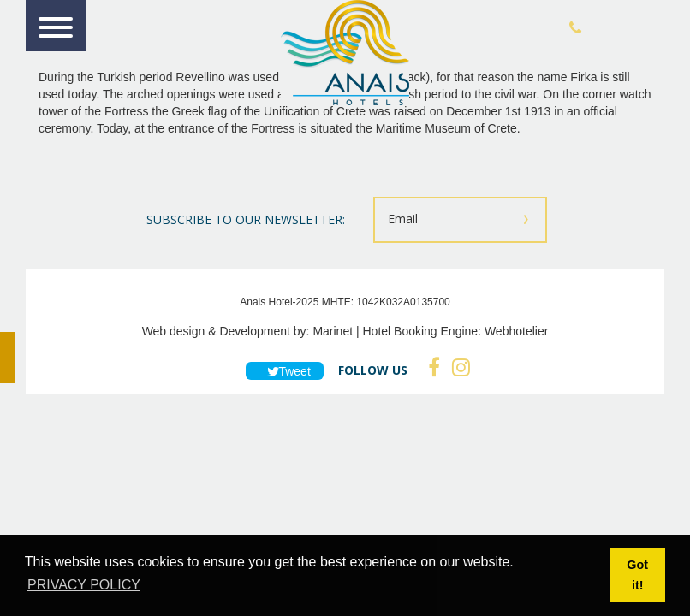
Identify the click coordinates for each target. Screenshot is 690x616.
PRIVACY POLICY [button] (84, 585)
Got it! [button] (637, 575)
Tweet (285, 371)
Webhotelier (516, 331)
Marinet (333, 331)
